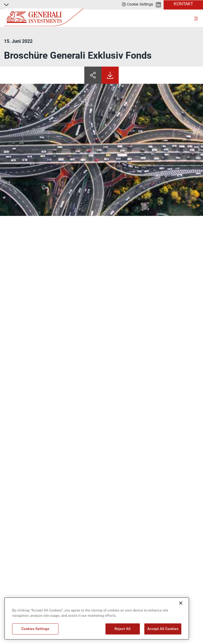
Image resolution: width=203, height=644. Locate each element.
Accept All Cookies (163, 629)
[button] (137, 5)
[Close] (181, 603)
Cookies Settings (35, 629)
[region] (97, 618)
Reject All (123, 629)
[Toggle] (196, 18)
